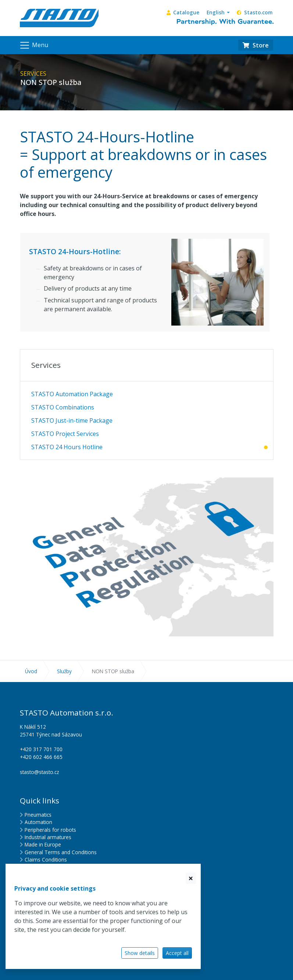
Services (46, 365)
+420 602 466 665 (41, 757)
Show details (140, 953)
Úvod (31, 671)
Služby (64, 671)
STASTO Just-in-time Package (72, 420)
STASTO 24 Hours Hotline (67, 447)
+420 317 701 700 (41, 749)
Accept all (177, 953)
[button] (218, 13)
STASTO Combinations (63, 407)
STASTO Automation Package (72, 394)
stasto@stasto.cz (40, 772)
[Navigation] (34, 45)
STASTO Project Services (65, 434)
